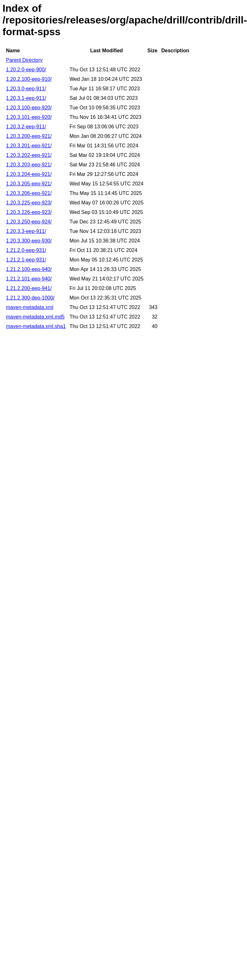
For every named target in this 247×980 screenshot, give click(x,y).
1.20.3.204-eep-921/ (29, 174)
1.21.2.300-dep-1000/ (30, 298)
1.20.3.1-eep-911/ (26, 98)
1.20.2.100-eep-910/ (29, 79)
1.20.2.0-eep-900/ (26, 70)
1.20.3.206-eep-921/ (29, 193)
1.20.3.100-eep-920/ (29, 108)
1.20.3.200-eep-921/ (29, 136)
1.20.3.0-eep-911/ (26, 89)
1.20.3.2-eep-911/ (26, 127)
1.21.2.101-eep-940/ (29, 279)
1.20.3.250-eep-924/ (29, 222)
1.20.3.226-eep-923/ (29, 212)
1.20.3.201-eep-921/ (29, 146)
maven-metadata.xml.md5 (35, 317)
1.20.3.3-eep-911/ (26, 231)
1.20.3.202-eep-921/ (29, 155)
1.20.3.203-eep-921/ (29, 165)
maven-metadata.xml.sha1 (36, 326)
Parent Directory (24, 60)
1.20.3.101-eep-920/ (29, 117)
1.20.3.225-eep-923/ (29, 203)
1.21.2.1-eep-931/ (26, 260)
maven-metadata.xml (30, 307)
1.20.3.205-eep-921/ (29, 184)
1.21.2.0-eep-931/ (26, 250)
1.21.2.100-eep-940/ (29, 269)
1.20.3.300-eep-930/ (29, 241)
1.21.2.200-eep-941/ (29, 288)
